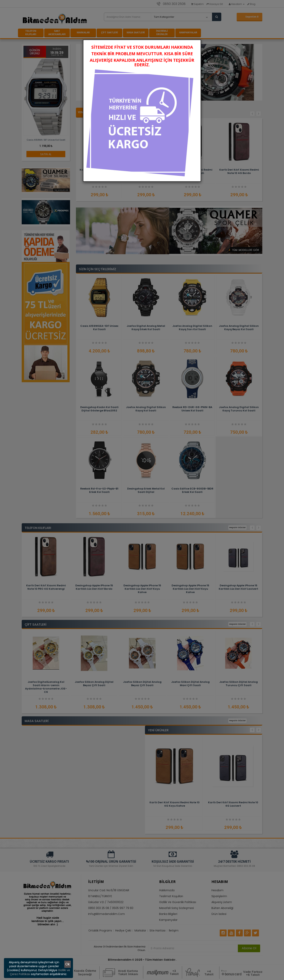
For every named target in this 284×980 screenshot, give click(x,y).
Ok (68, 964)
